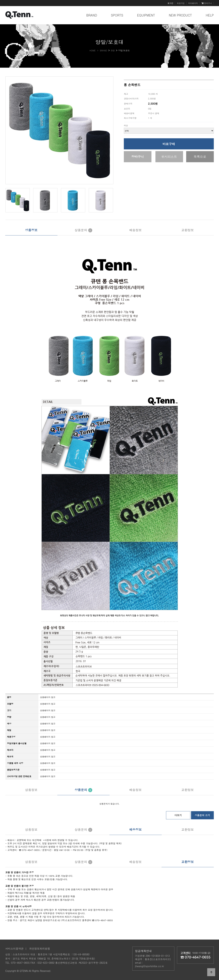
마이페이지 (193, 3)
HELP (210, 15)
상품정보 (31, 230)
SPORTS (117, 15)
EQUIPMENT (146, 15)
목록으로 (200, 157)
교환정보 (188, 230)
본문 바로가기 (0, 0)
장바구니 (207, 3)
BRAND (92, 15)
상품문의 (83, 230)
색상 (126, 125)
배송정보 (135, 230)
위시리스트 (169, 157)
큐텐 (113, 50)
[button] (110, 130)
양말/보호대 (124, 50)
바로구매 (169, 144)
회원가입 (181, 3)
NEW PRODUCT (180, 15)
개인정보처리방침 (40, 949)
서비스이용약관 (15, 949)
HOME (92, 50)
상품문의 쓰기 (202, 815)
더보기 (178, 815)
